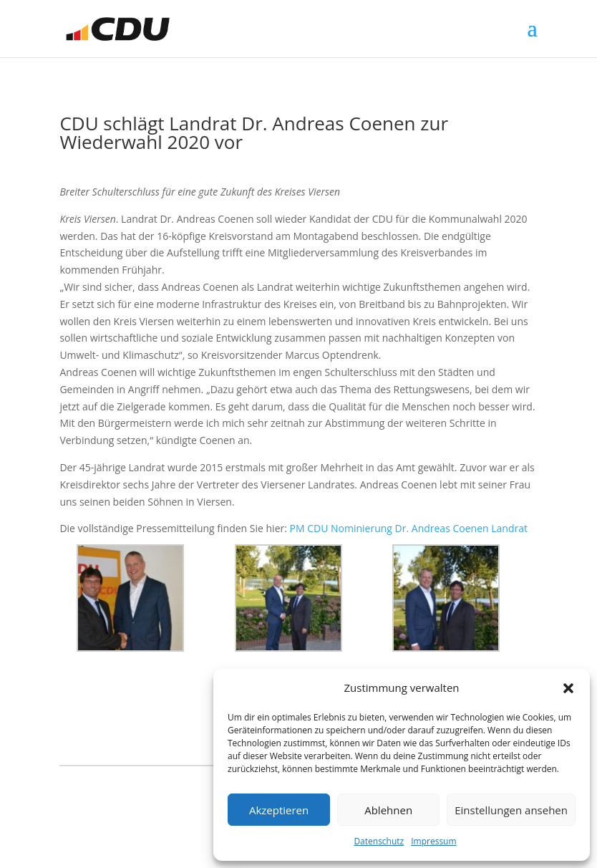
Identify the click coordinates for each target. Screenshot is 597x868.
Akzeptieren (279, 810)
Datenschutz (379, 841)
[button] (568, 688)
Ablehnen (388, 810)
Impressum (433, 841)
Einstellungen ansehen (511, 810)
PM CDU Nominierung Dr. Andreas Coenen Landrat (409, 528)
